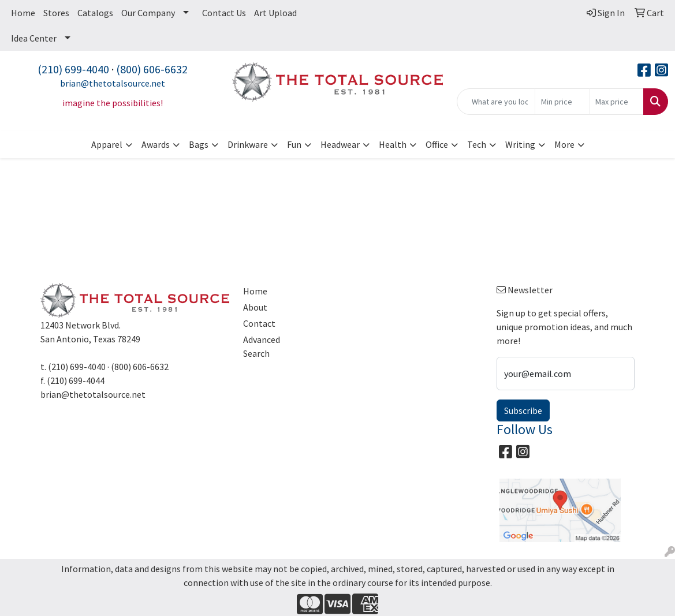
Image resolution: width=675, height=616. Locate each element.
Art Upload (275, 13)
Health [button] (393, 144)
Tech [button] (477, 144)
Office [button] (437, 144)
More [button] (564, 144)
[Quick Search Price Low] (562, 102)
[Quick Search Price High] (616, 102)
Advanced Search (262, 346)
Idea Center (34, 38)
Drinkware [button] (248, 144)
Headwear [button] (340, 144)
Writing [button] (520, 144)
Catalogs (95, 13)
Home (23, 13)
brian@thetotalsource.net (113, 83)
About (255, 307)
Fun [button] (294, 144)
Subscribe (523, 410)
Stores (56, 13)
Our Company (148, 13)
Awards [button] (156, 144)
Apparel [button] (107, 144)
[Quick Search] (496, 102)
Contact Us (224, 13)
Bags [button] (199, 144)
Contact (259, 323)
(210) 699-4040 (73, 69)
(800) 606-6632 (152, 69)
